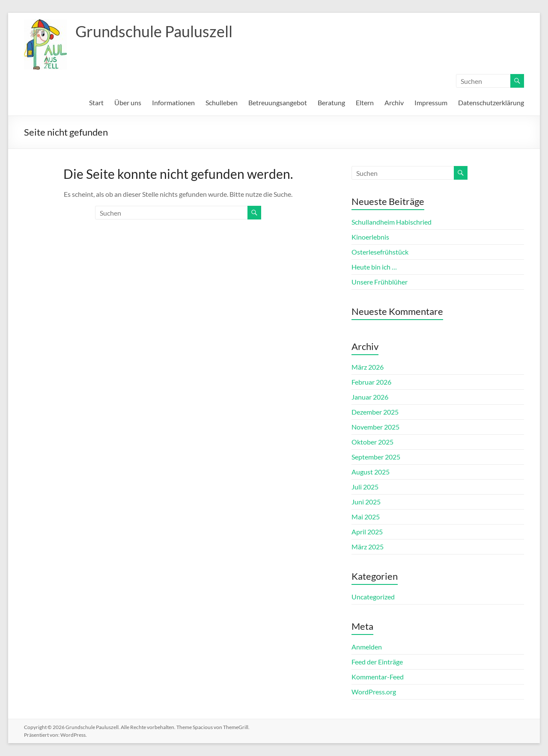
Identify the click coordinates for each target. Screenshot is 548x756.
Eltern (365, 102)
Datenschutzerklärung (491, 102)
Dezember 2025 (375, 412)
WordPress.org (374, 692)
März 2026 (368, 367)
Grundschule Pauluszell (154, 31)
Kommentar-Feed (378, 677)
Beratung (331, 102)
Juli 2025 (365, 487)
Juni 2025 (366, 502)
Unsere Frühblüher (380, 282)
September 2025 (376, 457)
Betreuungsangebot (278, 102)
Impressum (431, 102)
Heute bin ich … (374, 267)
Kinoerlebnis (370, 237)
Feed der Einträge (377, 662)
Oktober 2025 (372, 442)
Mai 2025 (366, 517)
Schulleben (222, 102)
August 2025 (371, 472)
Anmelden (367, 647)
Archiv (394, 102)
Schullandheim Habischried (392, 222)
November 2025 (375, 427)
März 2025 (368, 547)
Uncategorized (373, 597)
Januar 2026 (370, 397)
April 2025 (367, 532)
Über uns (128, 102)
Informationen (173, 102)
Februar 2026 (371, 382)
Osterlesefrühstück (380, 252)
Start (96, 102)
